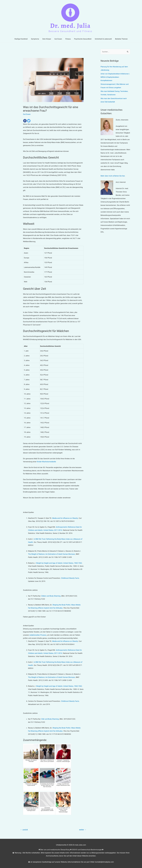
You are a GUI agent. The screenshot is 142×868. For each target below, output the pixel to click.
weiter (83, 830)
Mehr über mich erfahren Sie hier (113, 176)
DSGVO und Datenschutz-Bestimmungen (87, 850)
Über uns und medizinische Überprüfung (55, 850)
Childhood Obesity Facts (70, 578)
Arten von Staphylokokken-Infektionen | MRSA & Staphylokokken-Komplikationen (115, 77)
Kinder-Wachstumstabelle (46, 462)
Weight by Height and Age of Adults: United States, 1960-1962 (59, 563)
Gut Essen (27, 114)
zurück (24, 830)
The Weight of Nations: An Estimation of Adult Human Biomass (51, 554)
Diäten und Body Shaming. (51, 596)
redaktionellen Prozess (38, 635)
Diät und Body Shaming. (50, 719)
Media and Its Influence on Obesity (65, 518)
